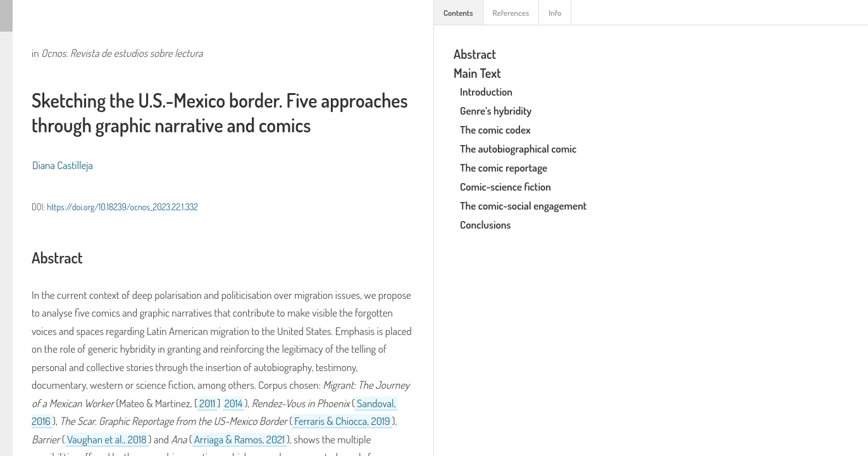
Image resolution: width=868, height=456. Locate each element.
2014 (234, 403)
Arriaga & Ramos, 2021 (239, 439)
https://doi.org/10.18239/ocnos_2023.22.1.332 (122, 207)
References (511, 13)
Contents (458, 13)
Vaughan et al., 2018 (107, 439)
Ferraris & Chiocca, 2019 (342, 421)
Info (555, 13)
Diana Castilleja (63, 165)
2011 (207, 403)
